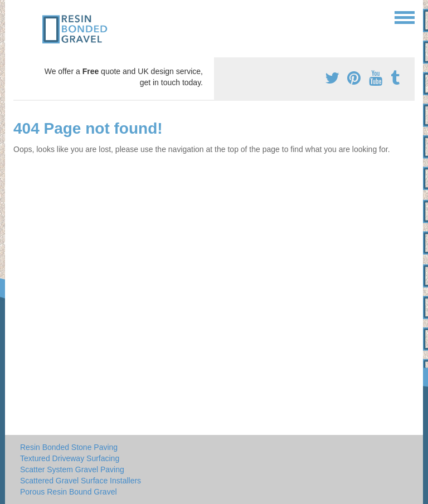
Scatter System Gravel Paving (72, 469)
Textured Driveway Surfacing (70, 458)
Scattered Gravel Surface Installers (81, 481)
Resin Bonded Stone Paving (69, 447)
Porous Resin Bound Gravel (69, 492)
